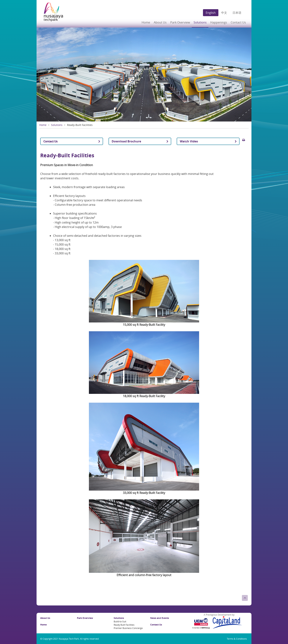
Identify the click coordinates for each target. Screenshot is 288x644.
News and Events (160, 618)
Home (146, 22)
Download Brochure (126, 141)
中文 (224, 13)
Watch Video (189, 141)
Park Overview (180, 22)
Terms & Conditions (237, 639)
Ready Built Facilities (124, 625)
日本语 (237, 13)
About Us (45, 618)
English (211, 13)
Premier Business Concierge (128, 628)
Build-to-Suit (120, 621)
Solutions (57, 125)
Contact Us (238, 22)
